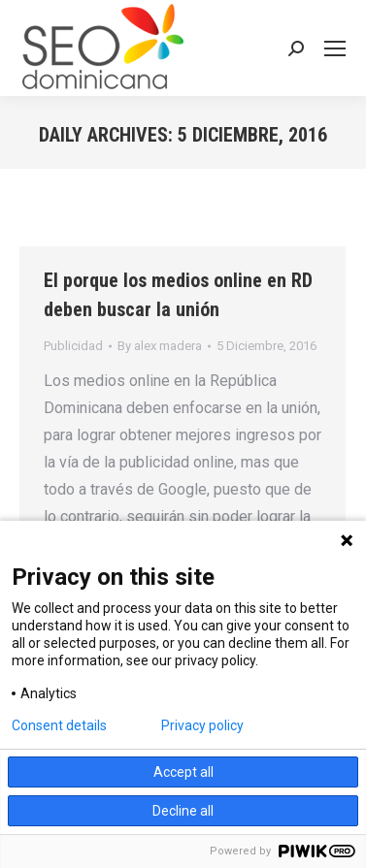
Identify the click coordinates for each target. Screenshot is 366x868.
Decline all (183, 811)
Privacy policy (202, 725)
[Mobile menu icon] (335, 48)
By (160, 346)
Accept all (183, 772)
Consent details (59, 725)
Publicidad (73, 346)
